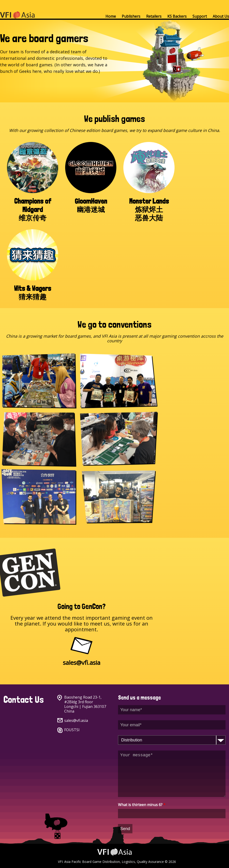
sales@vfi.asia (76, 720)
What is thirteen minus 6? (142, 805)
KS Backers (177, 16)
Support (200, 16)
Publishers (131, 16)
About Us (221, 16)
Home (111, 16)
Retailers (154, 16)
